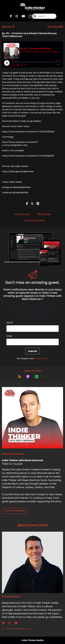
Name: (10, 323)
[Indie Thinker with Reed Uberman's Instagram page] (15, 16)
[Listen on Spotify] (37, 377)
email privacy (41, 358)
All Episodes (44, 214)
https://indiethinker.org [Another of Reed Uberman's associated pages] (16, 629)
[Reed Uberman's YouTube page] (17, 623)
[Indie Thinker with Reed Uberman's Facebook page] (11, 16)
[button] (45, 377)
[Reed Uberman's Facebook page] (5, 623)
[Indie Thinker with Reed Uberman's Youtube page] (22, 16)
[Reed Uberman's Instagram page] (11, 623)
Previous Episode (34, 220)
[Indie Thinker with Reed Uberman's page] (29, 16)
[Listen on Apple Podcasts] (28, 377)
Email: (9, 336)
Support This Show (15, 511)
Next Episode (22, 214)
